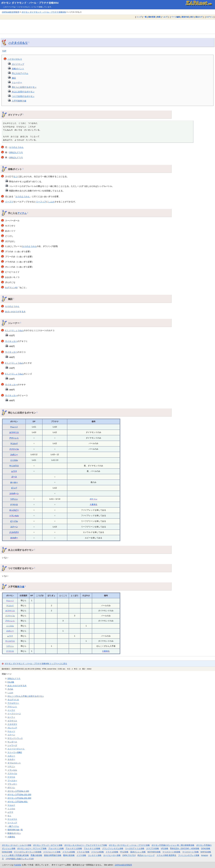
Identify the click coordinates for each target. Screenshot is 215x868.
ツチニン (14, 499)
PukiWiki (18, 865)
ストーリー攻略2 (15, 752)
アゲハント (14, 438)
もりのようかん (16, 147)
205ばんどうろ (16, 152)
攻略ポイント (18, 69)
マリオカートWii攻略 (171, 852)
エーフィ (11, 717)
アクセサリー (13, 703)
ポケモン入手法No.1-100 (18, 791)
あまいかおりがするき (15, 312)
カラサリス (14, 432)
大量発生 (94, 504)
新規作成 (185, 17)
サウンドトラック (15, 738)
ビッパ (14, 488)
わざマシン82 (11, 287)
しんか (51, 202)
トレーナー (17, 82)
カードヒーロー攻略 (112, 855)
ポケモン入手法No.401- (18, 802)
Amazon (205, 855)
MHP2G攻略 (206, 852)
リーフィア (41, 202)
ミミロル (14, 460)
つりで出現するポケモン (23, 96)
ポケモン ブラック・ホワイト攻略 (48, 845)
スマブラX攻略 (153, 848)
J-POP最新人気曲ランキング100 (20, 859)
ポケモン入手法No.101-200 (19, 795)
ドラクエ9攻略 (112, 852)
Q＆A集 (11, 682)
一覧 (145, 17)
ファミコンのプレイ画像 (189, 855)
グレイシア (12, 728)
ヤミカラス (14, 466)
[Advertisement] (107, 27)
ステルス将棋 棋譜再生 (166, 855)
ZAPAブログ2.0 (129, 855)
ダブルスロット (14, 763)
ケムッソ (14, 427)
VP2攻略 (164, 848)
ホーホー (14, 482)
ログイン (210, 17)
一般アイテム (13, 826)
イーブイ (9, 202)
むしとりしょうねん (14, 330)
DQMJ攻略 (206, 848)
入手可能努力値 (19, 101)
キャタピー (14, 510)
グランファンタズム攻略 (113, 848)
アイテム (22, 213)
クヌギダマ (14, 532)
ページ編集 (176, 17)
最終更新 (152, 17)
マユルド (14, 444)
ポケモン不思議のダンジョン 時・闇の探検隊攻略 (173, 845)
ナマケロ (14, 505)
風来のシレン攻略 (138, 852)
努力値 (21, 587)
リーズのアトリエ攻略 (135, 848)
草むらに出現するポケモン (24, 87)
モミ (15, 176)
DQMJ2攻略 (7, 852)
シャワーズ (12, 745)
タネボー (14, 538)
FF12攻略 (124, 852)
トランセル (14, 516)
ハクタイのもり (18, 43)
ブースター (12, 781)
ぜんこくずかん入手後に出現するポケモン (26, 696)
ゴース (14, 477)
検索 (159, 17)
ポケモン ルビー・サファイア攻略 (32, 848)
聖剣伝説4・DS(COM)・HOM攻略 (185, 848)
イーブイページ (14, 714)
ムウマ (14, 471)
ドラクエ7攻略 (83, 852)
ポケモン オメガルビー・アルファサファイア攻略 (86, 845)
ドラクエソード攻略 (52, 852)
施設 (14, 78)
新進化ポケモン (14, 833)
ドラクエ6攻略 (69, 852)
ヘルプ (165, 17)
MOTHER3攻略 (154, 852)
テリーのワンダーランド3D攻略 (28, 852)
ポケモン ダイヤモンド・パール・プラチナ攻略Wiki (30, 3)
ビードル (14, 521)
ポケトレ (94, 499)
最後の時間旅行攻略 (53, 855)
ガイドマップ (18, 64)
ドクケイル (14, 449)
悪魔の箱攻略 (36, 855)
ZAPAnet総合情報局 (11, 12)
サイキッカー (11, 341)
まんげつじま (13, 700)
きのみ (10, 689)
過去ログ (199, 17)
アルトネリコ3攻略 (92, 848)
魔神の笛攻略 (69, 855)
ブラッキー (12, 784)
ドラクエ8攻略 (97, 852)
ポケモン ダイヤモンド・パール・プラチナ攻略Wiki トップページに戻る (36, 664)
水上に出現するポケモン (23, 92)
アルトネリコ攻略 (56, 848)
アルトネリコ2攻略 (74, 848)
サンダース (12, 742)
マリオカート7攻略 (190, 852)
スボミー (14, 455)
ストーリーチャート (16, 749)
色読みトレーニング (146, 855)
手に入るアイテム (20, 73)
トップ (139, 17)
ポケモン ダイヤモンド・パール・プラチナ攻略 (129, 845)
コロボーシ (14, 493)
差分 (192, 17)
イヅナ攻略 (81, 855)
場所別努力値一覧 (15, 830)
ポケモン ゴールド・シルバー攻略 (17, 845)
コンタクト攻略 (95, 855)
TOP (4, 51)
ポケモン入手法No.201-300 (19, 798)
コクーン (14, 527)
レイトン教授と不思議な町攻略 (15, 855)
